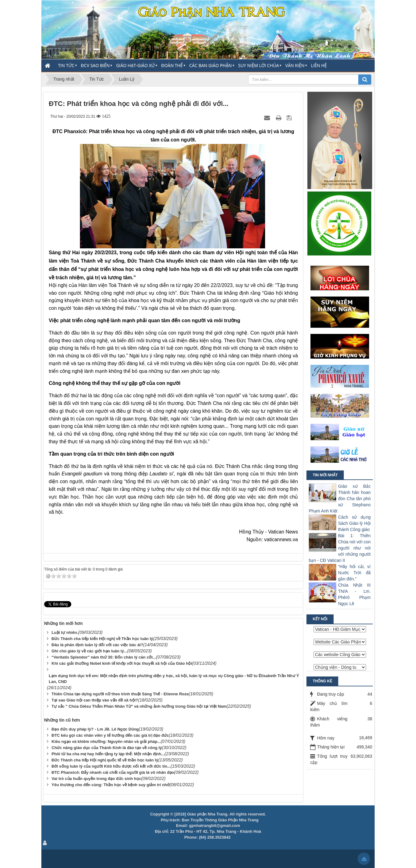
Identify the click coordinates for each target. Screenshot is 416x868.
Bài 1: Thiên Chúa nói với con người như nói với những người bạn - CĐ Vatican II (340, 548)
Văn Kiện (295, 65)
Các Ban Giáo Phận (210, 65)
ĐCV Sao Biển (95, 65)
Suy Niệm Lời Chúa (259, 65)
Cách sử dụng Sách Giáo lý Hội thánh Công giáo (354, 523)
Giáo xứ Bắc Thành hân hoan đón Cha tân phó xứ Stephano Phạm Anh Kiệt (340, 499)
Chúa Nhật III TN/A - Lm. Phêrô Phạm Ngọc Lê (354, 594)
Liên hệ (319, 65)
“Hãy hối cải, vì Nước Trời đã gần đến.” (354, 573)
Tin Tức (66, 65)
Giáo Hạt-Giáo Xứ (135, 65)
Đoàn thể (172, 65)
